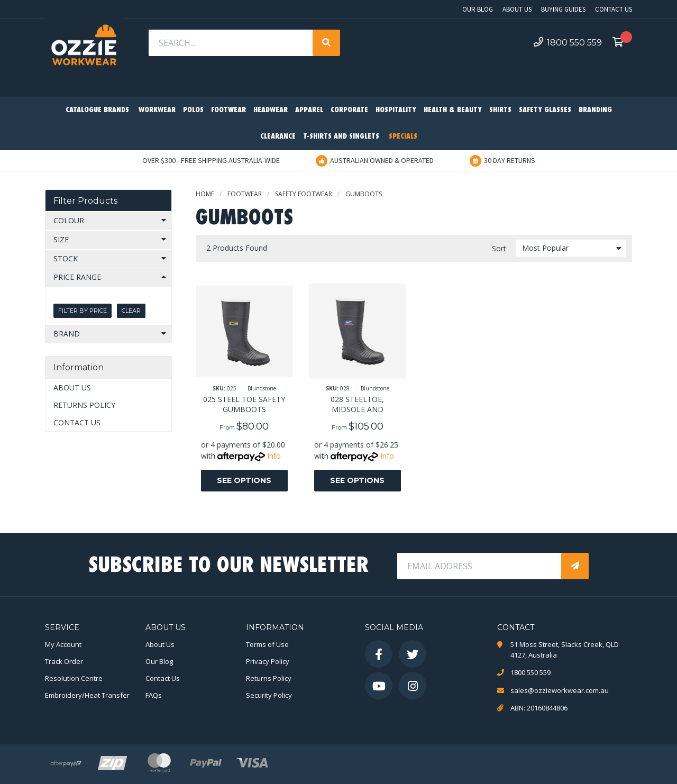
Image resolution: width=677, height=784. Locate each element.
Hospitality (396, 110)
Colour (69, 220)
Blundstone (262, 388)
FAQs (154, 695)
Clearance (278, 137)
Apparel (309, 110)
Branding (595, 110)
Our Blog (478, 9)
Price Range (77, 277)
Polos (193, 110)
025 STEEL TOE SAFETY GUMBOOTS (244, 404)
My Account (63, 644)
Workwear (157, 110)
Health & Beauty (453, 110)
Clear (131, 311)
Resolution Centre (74, 678)
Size (61, 239)
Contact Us (614, 9)
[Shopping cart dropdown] (621, 43)
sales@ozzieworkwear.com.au (560, 690)
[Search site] (326, 43)
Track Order (64, 661)
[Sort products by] (571, 248)
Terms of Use (267, 644)
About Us (517, 9)
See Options (244, 480)
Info (274, 456)
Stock (66, 258)
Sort (499, 248)
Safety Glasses (545, 110)
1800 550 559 (568, 42)
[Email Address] (480, 566)
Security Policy (269, 695)
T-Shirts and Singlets (341, 137)
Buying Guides (563, 9)
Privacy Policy (268, 661)
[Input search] (232, 43)
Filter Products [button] (85, 201)
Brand (67, 334)
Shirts (500, 110)
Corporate (349, 110)
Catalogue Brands (97, 110)
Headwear (271, 110)
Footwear (228, 110)
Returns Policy (84, 405)
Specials (403, 137)
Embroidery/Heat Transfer (87, 695)
